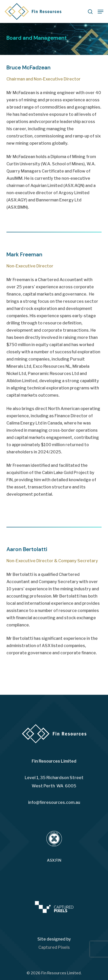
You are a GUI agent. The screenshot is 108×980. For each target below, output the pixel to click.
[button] (101, 12)
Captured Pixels (54, 947)
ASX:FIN (54, 860)
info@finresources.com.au (54, 802)
